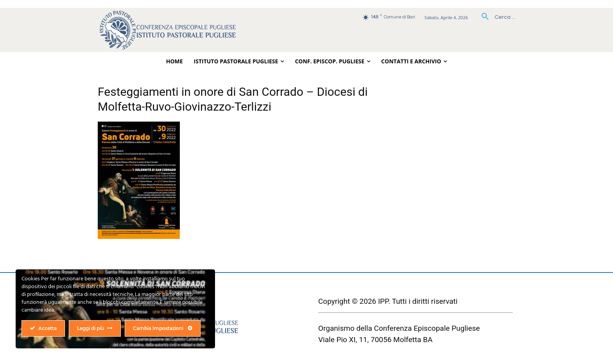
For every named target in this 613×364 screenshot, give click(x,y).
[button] (496, 17)
